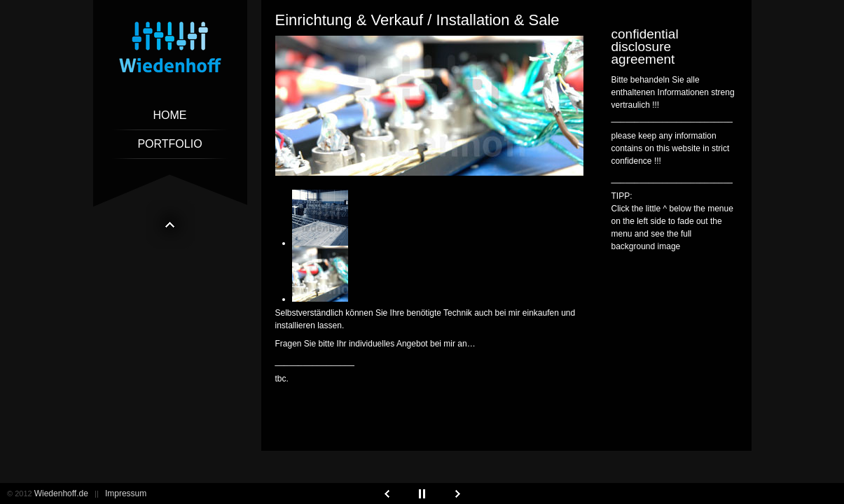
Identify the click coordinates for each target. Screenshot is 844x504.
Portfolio (170, 144)
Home (170, 115)
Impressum (126, 493)
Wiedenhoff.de (61, 493)
